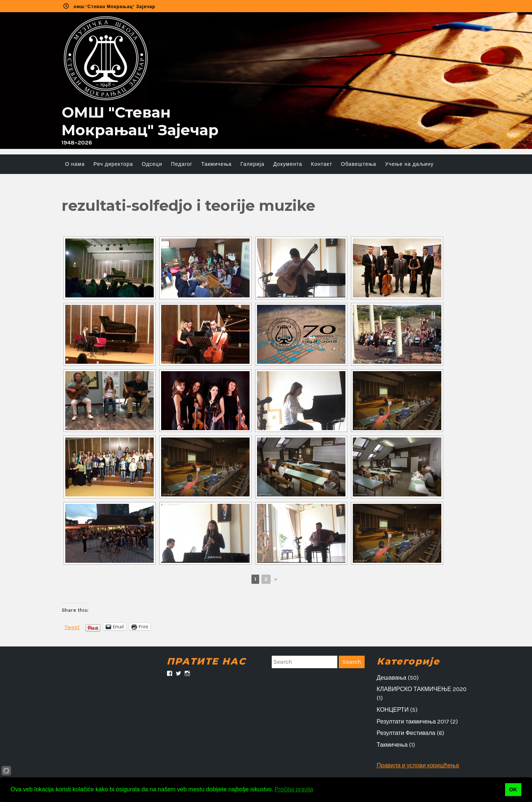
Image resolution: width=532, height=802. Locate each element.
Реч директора (113, 164)
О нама (75, 164)
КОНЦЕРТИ (393, 710)
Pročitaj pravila (294, 789)
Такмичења (217, 164)
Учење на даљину (409, 164)
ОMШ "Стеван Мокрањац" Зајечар (140, 121)
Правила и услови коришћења (418, 765)
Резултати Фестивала (406, 733)
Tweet (72, 627)
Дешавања (392, 678)
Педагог (182, 164)
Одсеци (152, 164)
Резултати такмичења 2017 (413, 721)
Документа (288, 164)
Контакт (322, 164)
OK (513, 789)
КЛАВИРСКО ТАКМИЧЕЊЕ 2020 (422, 689)
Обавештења (359, 164)
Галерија (252, 164)
